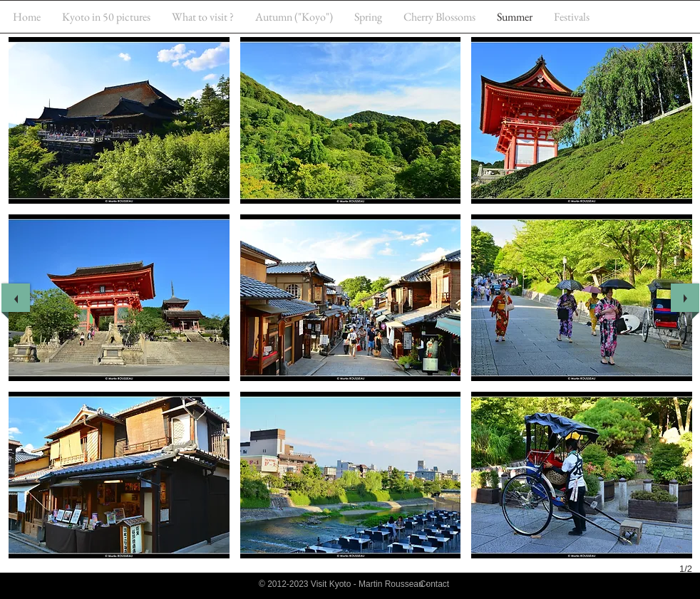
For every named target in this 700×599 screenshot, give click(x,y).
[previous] (16, 298)
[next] (685, 298)
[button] (119, 120)
